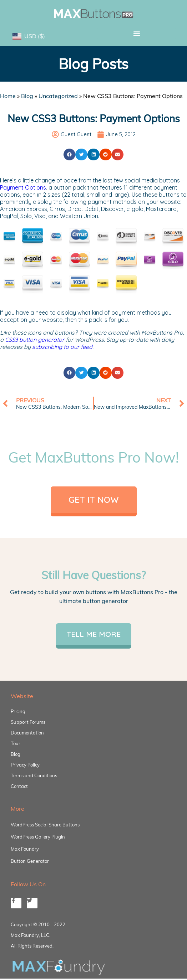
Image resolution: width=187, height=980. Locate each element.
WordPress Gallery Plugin (38, 837)
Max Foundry (25, 849)
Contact (19, 786)
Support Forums (28, 722)
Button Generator (30, 861)
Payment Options (23, 187)
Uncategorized (58, 96)
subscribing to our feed (62, 347)
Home (8, 96)
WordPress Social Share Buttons (45, 825)
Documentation (27, 733)
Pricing (18, 711)
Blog (27, 96)
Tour (16, 743)
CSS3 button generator (35, 340)
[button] (137, 33)
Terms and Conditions (34, 775)
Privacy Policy (25, 765)
